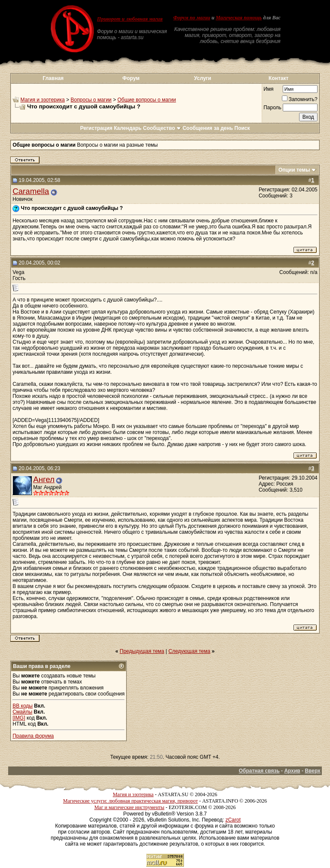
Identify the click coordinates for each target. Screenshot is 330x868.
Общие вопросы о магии (147, 100)
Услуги (203, 78)
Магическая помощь (239, 18)
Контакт (278, 78)
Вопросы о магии (91, 100)
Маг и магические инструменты (129, 807)
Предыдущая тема (142, 651)
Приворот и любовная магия (130, 19)
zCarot (233, 820)
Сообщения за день (208, 128)
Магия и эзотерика (43, 100)
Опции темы (294, 170)
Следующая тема (189, 651)
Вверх (312, 771)
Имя (268, 89)
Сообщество (162, 128)
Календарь (128, 128)
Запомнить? (300, 99)
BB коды (23, 706)
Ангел (44, 479)
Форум (131, 78)
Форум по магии (192, 18)
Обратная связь (259, 771)
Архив (292, 771)
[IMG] (19, 718)
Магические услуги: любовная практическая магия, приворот (131, 801)
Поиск (242, 128)
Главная (53, 78)
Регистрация (96, 128)
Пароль (272, 108)
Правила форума (33, 736)
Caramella (31, 191)
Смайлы (22, 712)
